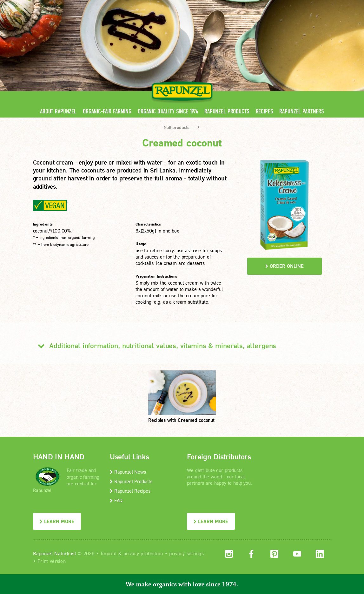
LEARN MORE (57, 521)
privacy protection (143, 553)
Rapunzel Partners (301, 111)
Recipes (265, 111)
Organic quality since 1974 (168, 111)
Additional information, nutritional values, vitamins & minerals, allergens (155, 346)
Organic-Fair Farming (107, 111)
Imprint (109, 553)
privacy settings (186, 553)
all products (177, 127)
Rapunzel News (128, 472)
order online (285, 266)
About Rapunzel (58, 111)
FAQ (116, 500)
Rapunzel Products (227, 111)
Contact (278, 5)
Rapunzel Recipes (130, 491)
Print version (52, 561)
